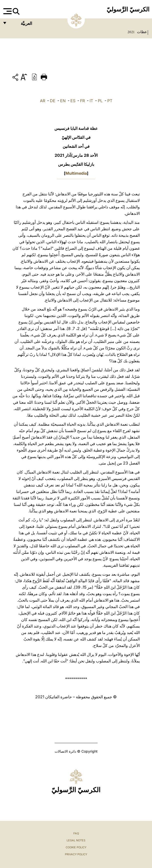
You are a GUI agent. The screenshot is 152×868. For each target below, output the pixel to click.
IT (91, 101)
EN (63, 101)
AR (43, 101)
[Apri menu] (7, 11)
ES (73, 101)
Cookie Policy (76, 847)
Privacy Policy (76, 854)
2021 (131, 32)
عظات (142, 32)
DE (53, 101)
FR (82, 101)
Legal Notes (76, 840)
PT (110, 101)
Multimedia (76, 173)
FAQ (76, 833)
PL (100, 101)
